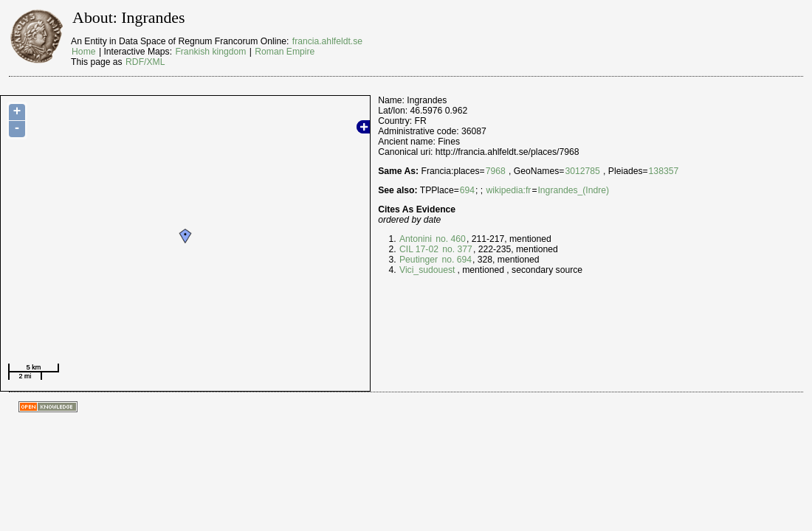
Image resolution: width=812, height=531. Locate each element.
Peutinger (419, 260)
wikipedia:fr (509, 190)
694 (467, 190)
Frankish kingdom (210, 52)
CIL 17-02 (419, 249)
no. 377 (456, 249)
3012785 (582, 171)
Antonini (416, 239)
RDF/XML (145, 62)
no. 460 (450, 239)
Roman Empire (285, 52)
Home (83, 52)
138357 (664, 171)
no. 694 (455, 260)
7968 (496, 171)
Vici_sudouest (427, 270)
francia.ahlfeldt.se (327, 41)
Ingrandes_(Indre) (573, 190)
